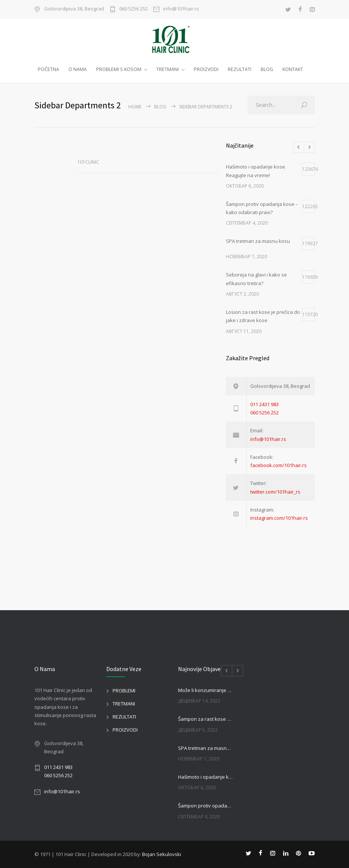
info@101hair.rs (181, 9)
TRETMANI (168, 69)
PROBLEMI (124, 691)
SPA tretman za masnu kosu (206, 748)
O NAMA (78, 69)
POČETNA (48, 69)
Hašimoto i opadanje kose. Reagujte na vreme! (206, 777)
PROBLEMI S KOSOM (119, 69)
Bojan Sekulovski (162, 854)
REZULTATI (240, 69)
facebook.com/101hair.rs (278, 465)
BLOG (267, 69)
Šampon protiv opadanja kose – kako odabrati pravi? (206, 806)
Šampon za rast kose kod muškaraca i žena (206, 719)
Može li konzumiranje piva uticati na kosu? (206, 690)
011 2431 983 (264, 404)
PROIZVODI (206, 69)
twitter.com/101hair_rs (275, 492)
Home (135, 107)
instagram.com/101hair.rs (279, 518)
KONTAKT (293, 69)
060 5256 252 (134, 9)
